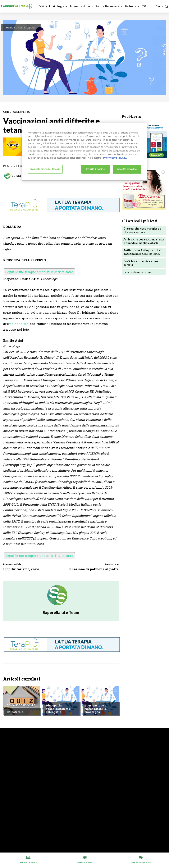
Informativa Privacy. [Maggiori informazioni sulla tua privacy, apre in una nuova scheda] (115, 158)
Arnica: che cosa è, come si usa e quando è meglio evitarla (143, 241)
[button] (162, 6)
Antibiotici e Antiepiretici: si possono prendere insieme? (142, 252)
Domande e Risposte (21, 705)
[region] (84, 152)
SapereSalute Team (61, 612)
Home (10, 28)
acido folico (19, 324)
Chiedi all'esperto (26, 28)
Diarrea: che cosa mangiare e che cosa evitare (142, 230)
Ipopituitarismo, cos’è (21, 569)
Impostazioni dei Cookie (45, 169)
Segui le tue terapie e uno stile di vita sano (39, 272)
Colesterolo (15, 712)
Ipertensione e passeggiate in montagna (96, 709)
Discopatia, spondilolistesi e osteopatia (58, 709)
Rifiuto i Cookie (95, 169)
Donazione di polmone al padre (93, 569)
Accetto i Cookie (127, 169)
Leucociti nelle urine (137, 272)
